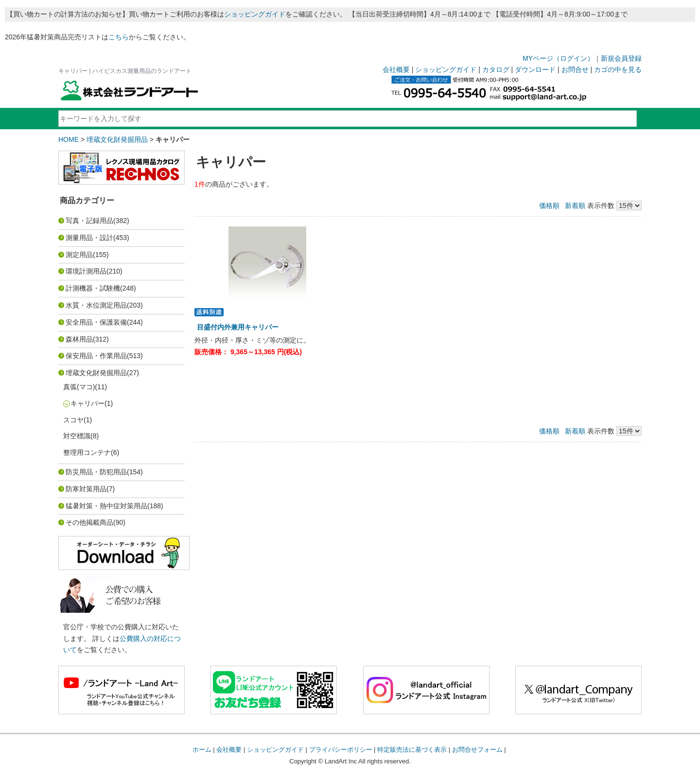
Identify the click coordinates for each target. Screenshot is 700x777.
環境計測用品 (86, 271)
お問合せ (575, 69)
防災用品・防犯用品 (96, 472)
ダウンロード (535, 69)
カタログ (496, 69)
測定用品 (79, 255)
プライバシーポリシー (341, 750)
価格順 (549, 206)
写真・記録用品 (89, 221)
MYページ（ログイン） (558, 58)
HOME (69, 139)
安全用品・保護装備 (96, 322)
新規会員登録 (621, 58)
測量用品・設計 (89, 238)
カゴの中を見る (618, 69)
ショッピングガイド (255, 14)
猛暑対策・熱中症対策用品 (106, 506)
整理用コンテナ (87, 452)
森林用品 (79, 339)
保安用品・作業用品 (96, 356)
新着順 (575, 206)
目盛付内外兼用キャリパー (238, 327)
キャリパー (87, 403)
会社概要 (396, 69)
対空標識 (77, 436)
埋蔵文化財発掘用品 (117, 139)
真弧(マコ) (79, 387)
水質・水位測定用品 (96, 305)
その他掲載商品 (89, 522)
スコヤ (73, 420)
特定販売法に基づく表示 (412, 750)
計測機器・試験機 (93, 288)
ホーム (202, 750)
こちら (119, 37)
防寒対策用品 (86, 489)
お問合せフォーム (477, 750)
